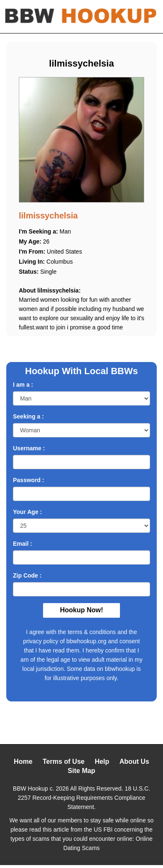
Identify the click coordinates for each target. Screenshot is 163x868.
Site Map (81, 771)
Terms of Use (64, 761)
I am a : (23, 385)
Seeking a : (28, 416)
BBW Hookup (31, 788)
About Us (134, 761)
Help (102, 761)
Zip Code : (27, 575)
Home (23, 761)
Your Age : (27, 512)
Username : (29, 448)
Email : (23, 544)
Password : (29, 480)
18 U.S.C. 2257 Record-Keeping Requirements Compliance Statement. (84, 798)
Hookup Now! (81, 610)
